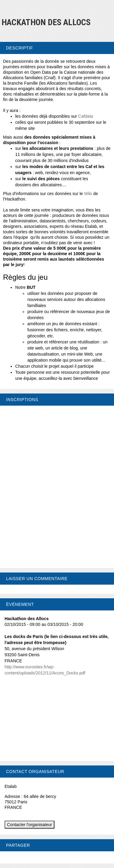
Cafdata (86, 116)
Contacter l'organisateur (29, 825)
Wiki (88, 194)
